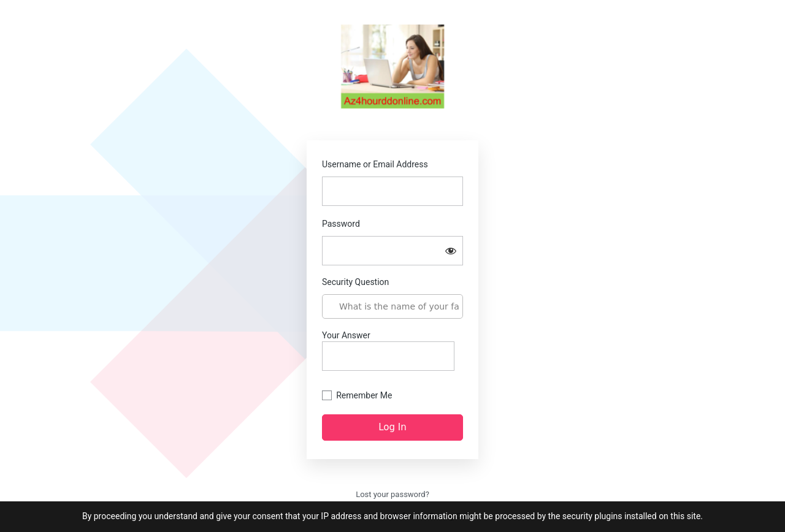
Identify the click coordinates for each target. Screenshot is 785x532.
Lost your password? (392, 494)
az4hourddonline (392, 69)
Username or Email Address (375, 164)
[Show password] (451, 251)
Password (341, 224)
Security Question (355, 282)
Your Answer (388, 351)
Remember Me (364, 395)
